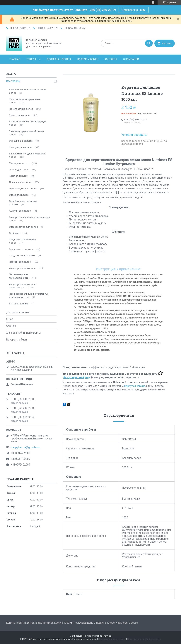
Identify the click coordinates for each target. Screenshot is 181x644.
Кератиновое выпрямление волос (25, 101)
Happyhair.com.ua (135, 386)
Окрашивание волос (21, 141)
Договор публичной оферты (23, 333)
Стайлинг (14, 233)
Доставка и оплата (59, 59)
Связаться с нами (134, 10)
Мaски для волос (19, 163)
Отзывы (11, 326)
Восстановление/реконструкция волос (28, 123)
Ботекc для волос (19, 115)
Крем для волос (18, 176)
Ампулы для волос (20, 211)
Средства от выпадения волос (23, 241)
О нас (10, 319)
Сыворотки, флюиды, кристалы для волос (30, 219)
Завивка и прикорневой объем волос (26, 133)
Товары (31, 59)
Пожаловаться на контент (112, 639)
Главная (15, 59)
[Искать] (149, 43)
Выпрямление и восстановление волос (28, 91)
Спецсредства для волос (23, 227)
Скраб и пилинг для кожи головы (23, 203)
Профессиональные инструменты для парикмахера (28, 295)
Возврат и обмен (88, 59)
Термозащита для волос (23, 189)
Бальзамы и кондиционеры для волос (27, 155)
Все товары (13, 81)
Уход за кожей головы (22, 256)
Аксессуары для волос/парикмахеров (23, 286)
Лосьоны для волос (21, 182)
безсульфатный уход (77, 377)
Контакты (111, 59)
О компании (131, 59)
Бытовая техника (19, 304)
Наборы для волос (20, 262)
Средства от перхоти (21, 249)
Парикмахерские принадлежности (19, 276)
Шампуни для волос (20, 147)
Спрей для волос (19, 195)
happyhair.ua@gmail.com (26, 447)
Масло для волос (19, 170)
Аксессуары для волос (22, 268)
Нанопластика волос (21, 109)
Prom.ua (107, 636)
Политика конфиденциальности (144, 639)
